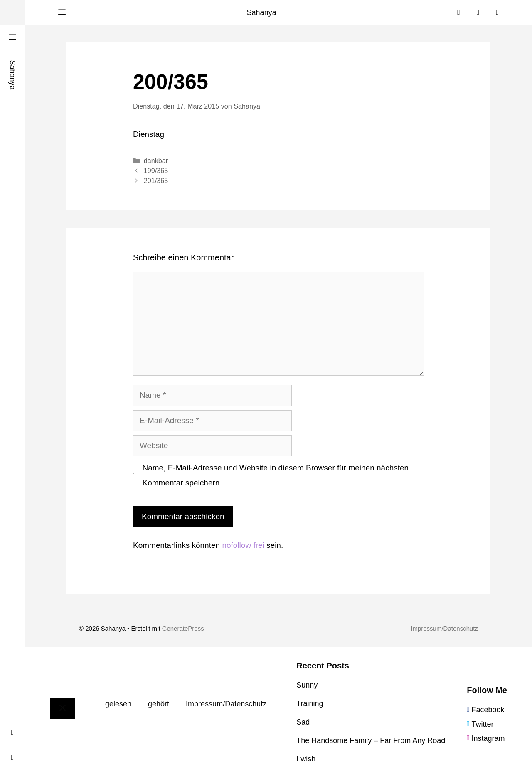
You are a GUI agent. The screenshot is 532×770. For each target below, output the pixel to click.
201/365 (156, 181)
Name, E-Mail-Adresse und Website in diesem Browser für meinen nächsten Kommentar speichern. (276, 475)
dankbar (156, 161)
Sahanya (262, 12)
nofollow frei (243, 545)
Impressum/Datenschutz (444, 628)
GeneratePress (183, 628)
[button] (62, 12)
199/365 (156, 171)
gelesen (118, 704)
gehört (159, 704)
